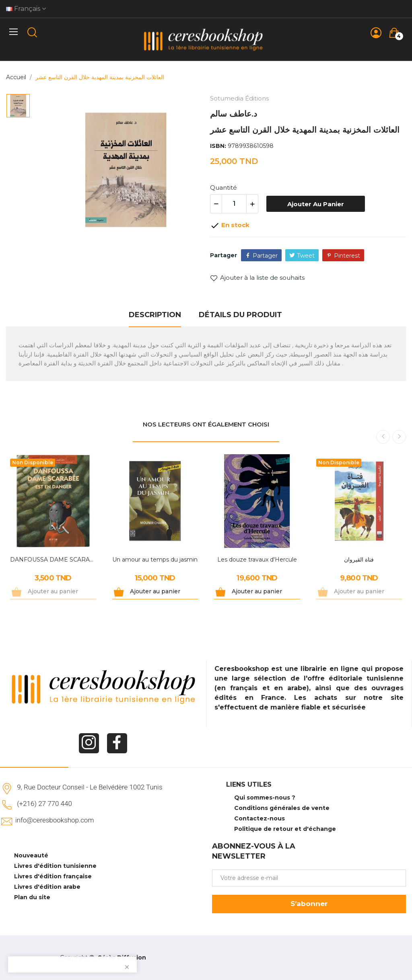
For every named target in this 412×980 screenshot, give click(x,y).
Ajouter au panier (316, 204)
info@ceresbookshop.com (55, 820)
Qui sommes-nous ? (265, 798)
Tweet (306, 256)
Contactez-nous (260, 818)
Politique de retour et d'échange (285, 829)
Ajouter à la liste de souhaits (257, 278)
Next (399, 437)
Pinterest (347, 256)
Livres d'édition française (53, 876)
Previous (383, 437)
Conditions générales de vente (282, 808)
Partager (265, 256)
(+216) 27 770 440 (44, 804)
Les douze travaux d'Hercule (257, 560)
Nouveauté (31, 855)
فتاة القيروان (359, 560)
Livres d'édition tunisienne (55, 866)
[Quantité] (234, 204)
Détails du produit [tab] (240, 315)
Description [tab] (155, 315)
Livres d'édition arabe (47, 887)
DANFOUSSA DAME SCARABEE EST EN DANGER (53, 560)
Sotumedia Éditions (239, 98)
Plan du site (32, 897)
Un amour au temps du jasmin (155, 560)
